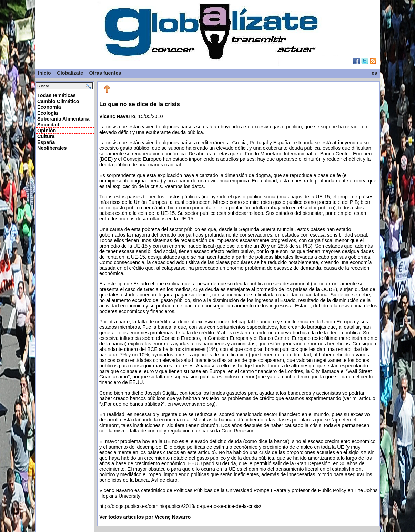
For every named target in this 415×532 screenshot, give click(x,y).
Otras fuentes (105, 73)
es (374, 73)
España (46, 142)
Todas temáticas (57, 95)
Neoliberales (52, 148)
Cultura (46, 136)
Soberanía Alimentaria (63, 119)
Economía (49, 107)
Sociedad (48, 125)
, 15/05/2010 (239, 305)
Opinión (47, 131)
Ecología (48, 113)
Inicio (44, 73)
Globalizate (70, 73)
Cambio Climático (58, 101)
